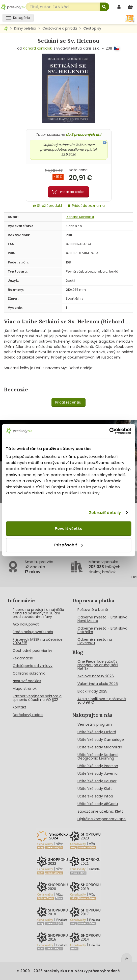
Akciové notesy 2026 (96, 676)
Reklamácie (23, 658)
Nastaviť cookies (27, 681)
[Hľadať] (104, 7)
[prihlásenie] (120, 7)
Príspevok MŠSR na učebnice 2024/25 (38, 641)
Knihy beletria (25, 28)
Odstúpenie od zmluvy (33, 666)
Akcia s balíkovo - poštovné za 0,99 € (102, 701)
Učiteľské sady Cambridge (101, 740)
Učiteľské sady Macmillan (100, 747)
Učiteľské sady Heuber (97, 781)
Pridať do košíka (72, 192)
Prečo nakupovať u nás (33, 632)
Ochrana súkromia (29, 673)
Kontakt (19, 707)
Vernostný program (95, 724)
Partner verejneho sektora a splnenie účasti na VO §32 (37, 698)
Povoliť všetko (69, 529)
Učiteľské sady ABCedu (98, 804)
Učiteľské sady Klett (95, 789)
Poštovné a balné (93, 610)
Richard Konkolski (38, 48)
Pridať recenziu (68, 402)
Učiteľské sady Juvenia (98, 773)
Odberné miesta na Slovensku (95, 641)
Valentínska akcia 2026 (98, 684)
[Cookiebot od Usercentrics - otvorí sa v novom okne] (109, 431)
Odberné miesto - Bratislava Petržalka (102, 630)
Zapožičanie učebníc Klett (100, 811)
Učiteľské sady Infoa (95, 796)
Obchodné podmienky (32, 651)
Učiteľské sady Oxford (97, 732)
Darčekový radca (28, 715)
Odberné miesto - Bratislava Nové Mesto (102, 619)
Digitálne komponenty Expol (102, 819)
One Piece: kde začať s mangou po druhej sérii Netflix (98, 665)
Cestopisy (92, 28)
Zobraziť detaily (105, 513)
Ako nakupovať (26, 624)
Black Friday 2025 (92, 691)
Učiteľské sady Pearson (98, 766)
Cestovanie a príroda (60, 28)
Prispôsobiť (69, 545)
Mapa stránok (25, 688)
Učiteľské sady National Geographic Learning (98, 756)
